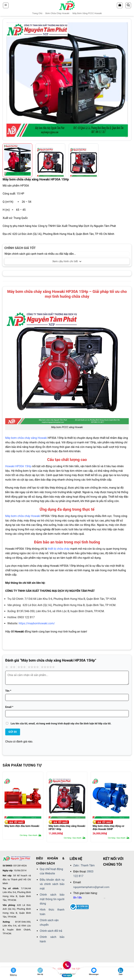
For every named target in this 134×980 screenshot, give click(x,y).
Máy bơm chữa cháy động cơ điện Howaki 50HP (108, 828)
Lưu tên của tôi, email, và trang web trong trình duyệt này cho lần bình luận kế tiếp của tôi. (61, 724)
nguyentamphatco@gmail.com (91, 887)
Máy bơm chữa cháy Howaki (23, 516)
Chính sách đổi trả (51, 931)
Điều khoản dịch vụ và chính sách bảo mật (52, 884)
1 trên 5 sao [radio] (6, 667)
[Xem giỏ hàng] (120, 5)
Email (9, 707)
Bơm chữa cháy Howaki (57, 13)
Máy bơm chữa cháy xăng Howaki (26, 438)
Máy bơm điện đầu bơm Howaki (22, 826)
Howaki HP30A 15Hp (18, 466)
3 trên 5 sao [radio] (21, 667)
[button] (6, 5)
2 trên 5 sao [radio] (12, 667)
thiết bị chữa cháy (59, 549)
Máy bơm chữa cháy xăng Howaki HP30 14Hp (67, 828)
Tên (8, 691)
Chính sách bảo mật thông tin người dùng (52, 899)
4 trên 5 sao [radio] (33, 667)
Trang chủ (37, 13)
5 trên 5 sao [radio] (47, 667)
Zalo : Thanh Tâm (84, 865)
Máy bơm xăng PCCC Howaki (87, 13)
